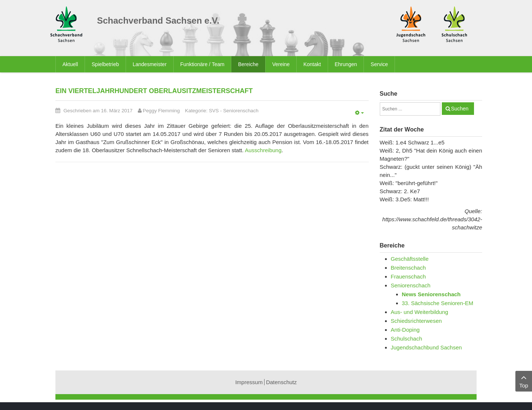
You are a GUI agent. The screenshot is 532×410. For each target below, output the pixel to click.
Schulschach (407, 339)
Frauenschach (408, 276)
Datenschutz (281, 382)
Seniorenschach (241, 111)
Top (524, 381)
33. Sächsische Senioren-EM (438, 303)
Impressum (249, 382)
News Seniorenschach (431, 294)
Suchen (460, 109)
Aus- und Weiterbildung (420, 312)
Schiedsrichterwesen (416, 321)
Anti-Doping (405, 330)
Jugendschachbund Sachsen (427, 347)
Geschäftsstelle (410, 259)
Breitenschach (408, 268)
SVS (214, 111)
